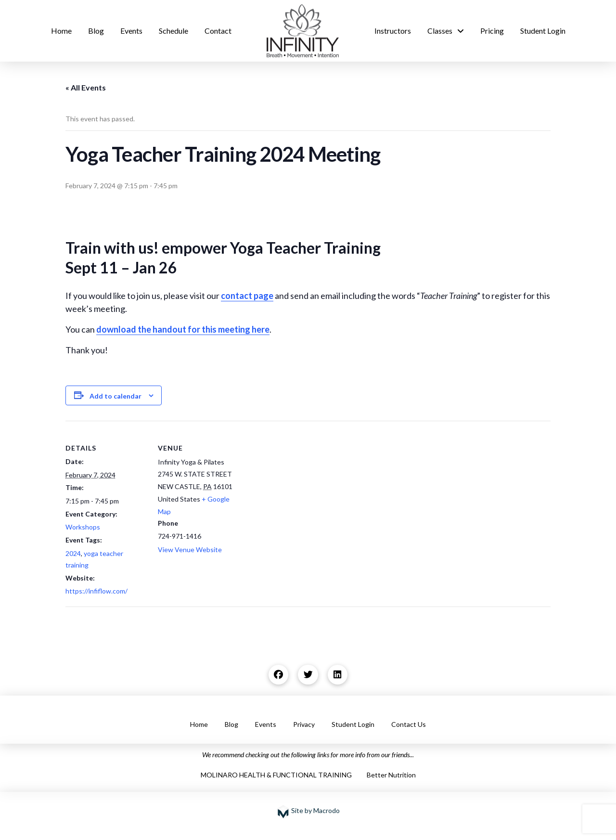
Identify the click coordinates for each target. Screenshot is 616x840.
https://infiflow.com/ (96, 591)
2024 (73, 553)
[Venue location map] (301, 487)
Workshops (83, 527)
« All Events (86, 87)
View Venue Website (190, 549)
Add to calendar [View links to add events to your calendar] (115, 396)
